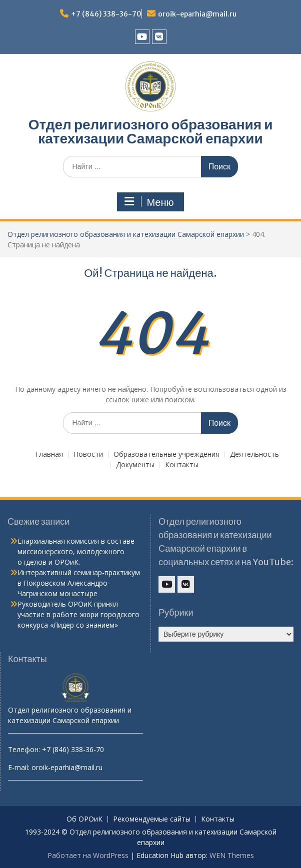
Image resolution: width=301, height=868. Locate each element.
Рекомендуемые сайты (152, 819)
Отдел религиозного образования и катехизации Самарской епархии (151, 131)
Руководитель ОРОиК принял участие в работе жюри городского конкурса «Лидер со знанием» (78, 614)
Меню (149, 202)
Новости (88, 454)
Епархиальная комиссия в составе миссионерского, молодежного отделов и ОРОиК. (76, 551)
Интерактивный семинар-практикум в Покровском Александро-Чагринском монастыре (79, 583)
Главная (49, 454)
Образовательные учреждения (166, 454)
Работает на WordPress (88, 855)
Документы (135, 465)
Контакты (182, 465)
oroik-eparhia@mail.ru (197, 14)
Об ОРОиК (84, 819)
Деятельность (254, 454)
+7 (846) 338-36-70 (106, 14)
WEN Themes (232, 855)
